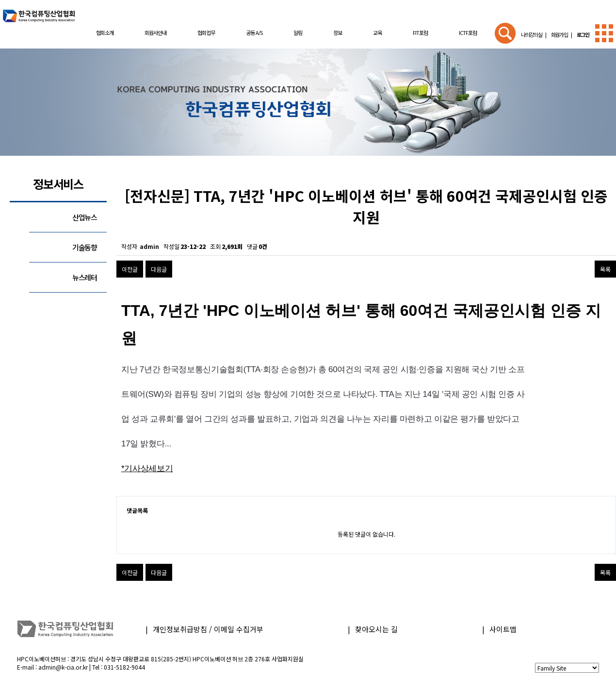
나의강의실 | (534, 34)
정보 (338, 33)
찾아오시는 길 (376, 629)
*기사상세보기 (147, 468)
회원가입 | (560, 34)
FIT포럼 (420, 33)
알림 (298, 33)
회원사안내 (155, 33)
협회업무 (206, 33)
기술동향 (85, 247)
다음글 (159, 269)
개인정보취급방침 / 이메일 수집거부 (208, 629)
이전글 (130, 269)
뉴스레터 (85, 277)
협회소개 (105, 33)
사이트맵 (503, 629)
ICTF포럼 (468, 33)
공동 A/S (254, 33)
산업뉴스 (85, 217)
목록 (605, 269)
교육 (377, 33)
